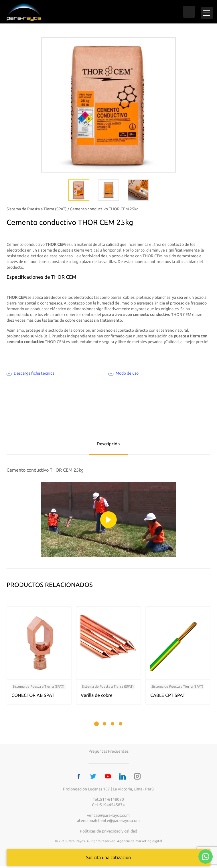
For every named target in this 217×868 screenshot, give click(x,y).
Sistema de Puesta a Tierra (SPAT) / (38, 211)
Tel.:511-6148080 (108, 802)
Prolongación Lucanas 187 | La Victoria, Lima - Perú (108, 791)
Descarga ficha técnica (34, 375)
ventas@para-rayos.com (108, 817)
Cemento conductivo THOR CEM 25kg (104, 211)
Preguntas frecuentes (108, 754)
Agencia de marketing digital (140, 843)
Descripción (108, 446)
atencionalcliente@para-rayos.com (108, 823)
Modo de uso (127, 375)
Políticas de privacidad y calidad (108, 833)
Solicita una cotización (108, 857)
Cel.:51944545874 (108, 807)
